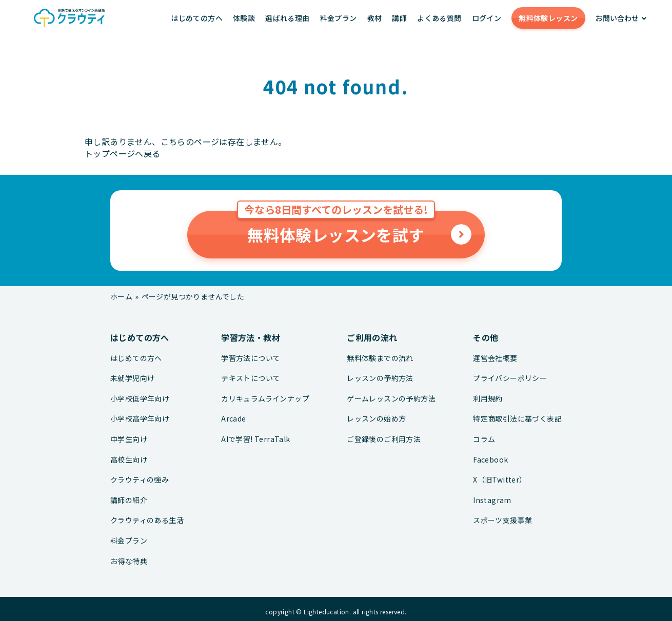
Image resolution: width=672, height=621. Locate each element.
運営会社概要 (495, 358)
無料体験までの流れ (380, 358)
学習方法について (251, 358)
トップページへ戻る (123, 153)
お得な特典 (129, 561)
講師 (399, 18)
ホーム (121, 296)
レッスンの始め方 (376, 419)
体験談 (244, 18)
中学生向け (129, 439)
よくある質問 (439, 18)
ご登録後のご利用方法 (384, 439)
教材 (375, 18)
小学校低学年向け (140, 399)
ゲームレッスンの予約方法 (391, 399)
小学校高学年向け (140, 419)
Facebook (490, 460)
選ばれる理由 (287, 18)
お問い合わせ (617, 18)
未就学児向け (132, 378)
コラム (484, 439)
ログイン (487, 18)
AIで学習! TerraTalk (255, 439)
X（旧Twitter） (500, 480)
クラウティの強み (140, 480)
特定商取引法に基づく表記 (517, 419)
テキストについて (251, 378)
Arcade (233, 419)
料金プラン (339, 18)
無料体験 (548, 18)
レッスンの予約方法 (380, 378)
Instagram (492, 500)
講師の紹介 (129, 500)
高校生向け (129, 460)
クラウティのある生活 (147, 520)
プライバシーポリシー (510, 378)
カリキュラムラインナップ (265, 399)
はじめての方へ (197, 18)
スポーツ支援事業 (502, 520)
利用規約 (488, 399)
